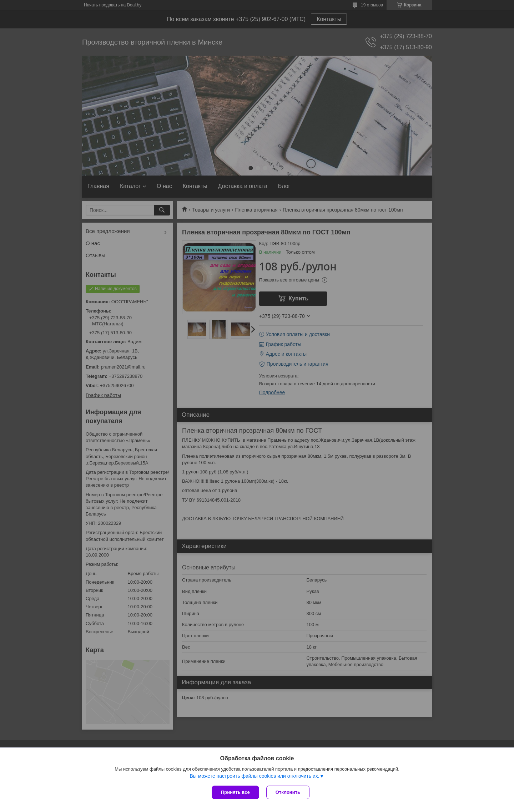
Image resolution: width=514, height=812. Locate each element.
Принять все (235, 792)
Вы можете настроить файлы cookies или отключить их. (254, 776)
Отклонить (288, 792)
